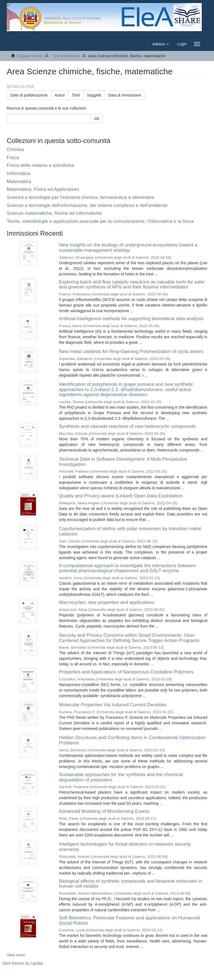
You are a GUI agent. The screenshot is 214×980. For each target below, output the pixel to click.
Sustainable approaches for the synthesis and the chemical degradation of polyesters (121, 777)
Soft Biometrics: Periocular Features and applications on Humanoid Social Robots (130, 920)
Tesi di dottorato (66, 56)
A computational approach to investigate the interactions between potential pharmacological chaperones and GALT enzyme (127, 568)
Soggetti (94, 95)
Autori (60, 95)
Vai (97, 119)
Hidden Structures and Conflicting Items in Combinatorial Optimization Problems (132, 740)
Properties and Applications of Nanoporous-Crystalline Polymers (126, 672)
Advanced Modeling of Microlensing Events (104, 811)
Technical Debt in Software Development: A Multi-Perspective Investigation (123, 462)
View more (16, 955)
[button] (160, 44)
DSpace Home (30, 56)
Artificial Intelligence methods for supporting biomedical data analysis (131, 319)
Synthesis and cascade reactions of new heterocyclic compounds (127, 426)
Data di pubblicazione (29, 95)
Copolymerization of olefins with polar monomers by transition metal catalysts (130, 531)
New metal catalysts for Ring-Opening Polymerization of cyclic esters (131, 351)
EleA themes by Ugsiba (23, 963)
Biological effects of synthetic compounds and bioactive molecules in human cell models (131, 884)
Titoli (76, 95)
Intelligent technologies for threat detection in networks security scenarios (125, 847)
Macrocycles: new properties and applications (107, 602)
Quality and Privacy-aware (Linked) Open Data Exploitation (121, 496)
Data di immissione (125, 95)
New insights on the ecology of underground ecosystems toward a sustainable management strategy (128, 248)
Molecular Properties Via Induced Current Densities (113, 705)
